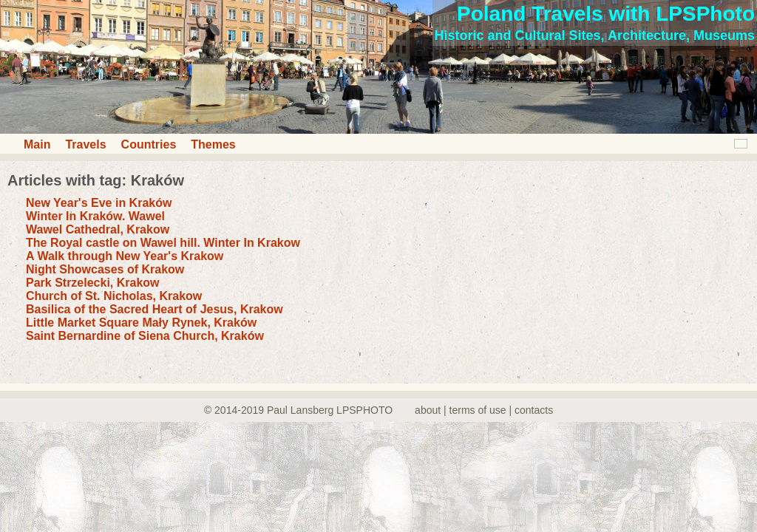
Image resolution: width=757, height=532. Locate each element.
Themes (213, 144)
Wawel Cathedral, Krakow (98, 229)
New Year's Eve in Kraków (99, 203)
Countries (149, 144)
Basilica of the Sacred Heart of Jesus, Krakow (155, 309)
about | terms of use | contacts (484, 410)
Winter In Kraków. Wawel (95, 216)
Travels (85, 144)
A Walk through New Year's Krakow (125, 256)
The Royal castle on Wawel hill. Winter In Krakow (163, 243)
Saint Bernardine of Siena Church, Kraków (145, 336)
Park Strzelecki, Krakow (93, 283)
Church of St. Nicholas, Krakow (114, 296)
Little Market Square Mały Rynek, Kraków (141, 323)
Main (37, 144)
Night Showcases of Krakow (105, 269)
